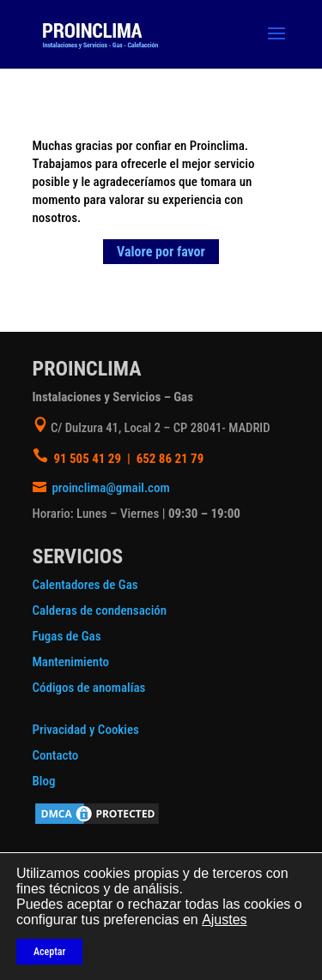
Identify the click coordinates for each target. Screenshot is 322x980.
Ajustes (224, 920)
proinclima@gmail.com (110, 488)
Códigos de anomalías (89, 688)
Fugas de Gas (67, 636)
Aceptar (49, 952)
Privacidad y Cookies (86, 730)
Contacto (56, 755)
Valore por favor (161, 252)
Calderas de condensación (100, 610)
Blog (44, 781)
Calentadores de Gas (85, 585)
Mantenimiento (71, 662)
